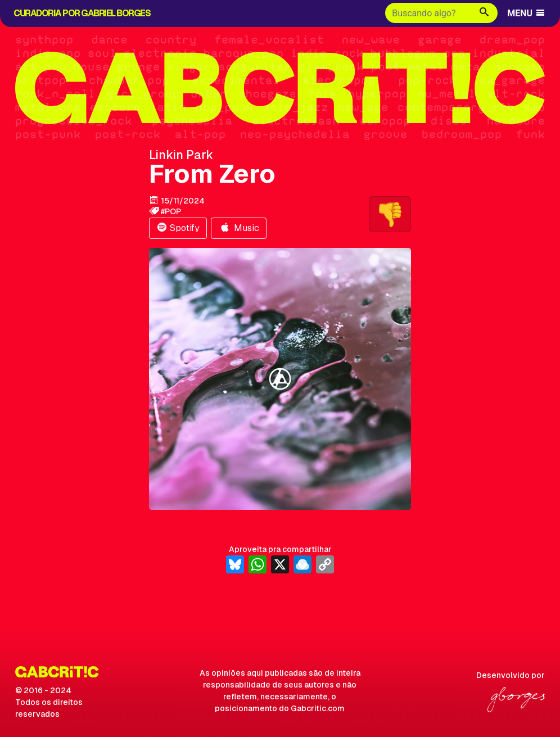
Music (239, 228)
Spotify (178, 228)
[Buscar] (428, 13)
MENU (527, 13)
